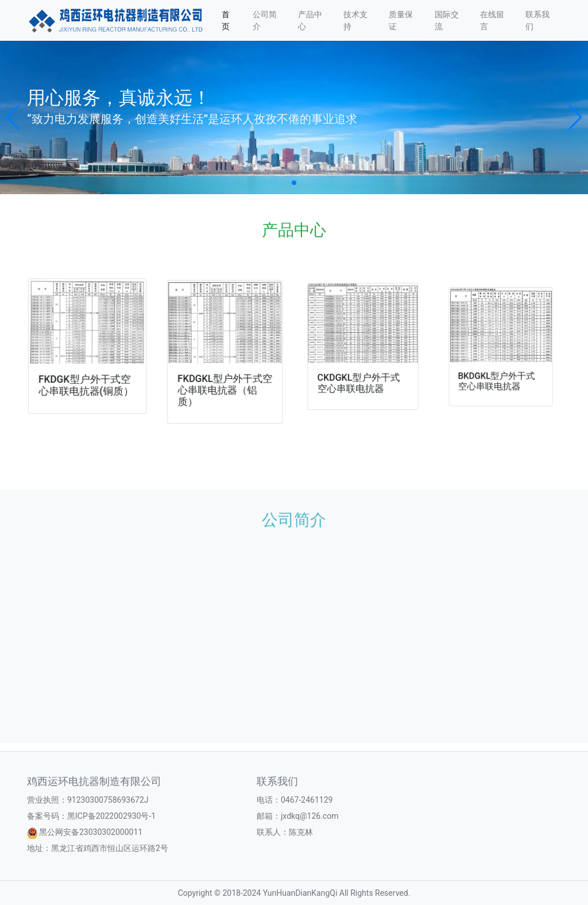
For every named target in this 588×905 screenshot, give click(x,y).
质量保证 (401, 20)
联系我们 (537, 20)
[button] (13, 117)
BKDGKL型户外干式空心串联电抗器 (498, 374)
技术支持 (355, 20)
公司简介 (265, 20)
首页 (226, 20)
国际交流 (447, 20)
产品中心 (310, 20)
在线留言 (492, 20)
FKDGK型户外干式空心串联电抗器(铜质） (86, 383)
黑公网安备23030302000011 (91, 832)
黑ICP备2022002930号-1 (111, 816)
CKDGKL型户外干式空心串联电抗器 (359, 378)
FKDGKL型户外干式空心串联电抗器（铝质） (225, 386)
